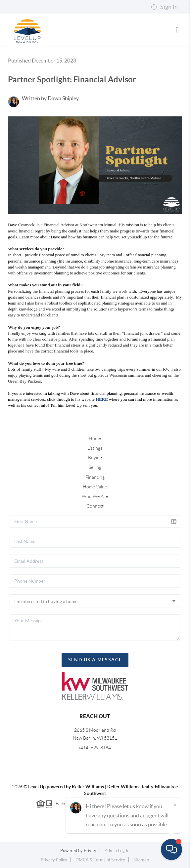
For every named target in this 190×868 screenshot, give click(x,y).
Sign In (164, 7)
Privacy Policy (54, 860)
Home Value (95, 487)
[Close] (175, 805)
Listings (95, 448)
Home (95, 438)
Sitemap (141, 860)
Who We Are (95, 496)
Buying (95, 458)
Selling (95, 467)
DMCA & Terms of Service (100, 860)
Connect (95, 506)
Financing (95, 477)
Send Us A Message (95, 660)
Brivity (90, 851)
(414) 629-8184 (95, 748)
